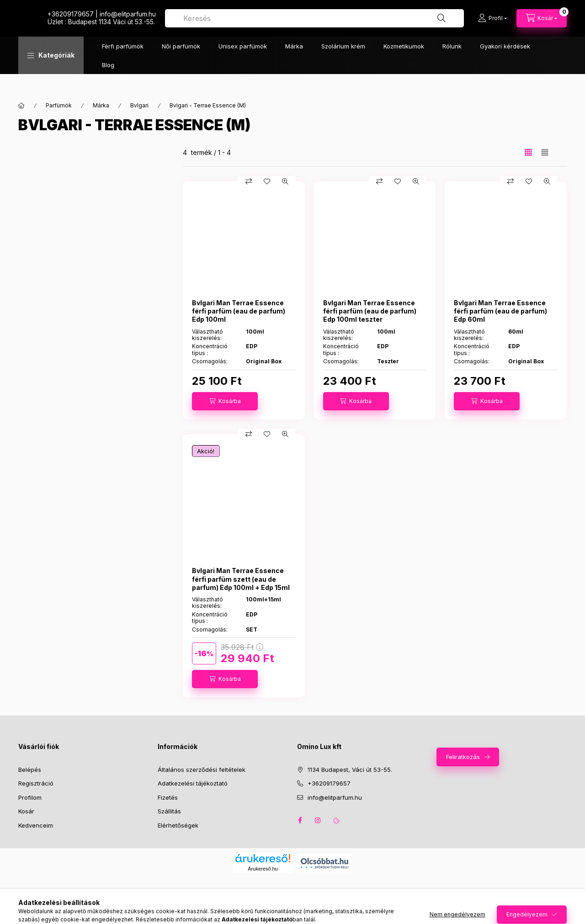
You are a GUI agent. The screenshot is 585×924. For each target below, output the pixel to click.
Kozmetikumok (404, 64)
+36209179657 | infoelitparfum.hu (281, 23)
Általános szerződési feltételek (202, 770)
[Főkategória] (21, 106)
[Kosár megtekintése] (542, 27)
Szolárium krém (343, 64)
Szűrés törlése (87, 293)
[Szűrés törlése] (82, 154)
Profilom (30, 797)
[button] (51, 74)
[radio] (545, 152)
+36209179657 (329, 783)
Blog (108, 83)
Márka (294, 64)
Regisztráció (36, 783)
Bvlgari (139, 105)
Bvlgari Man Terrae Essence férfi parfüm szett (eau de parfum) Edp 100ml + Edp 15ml (241, 579)
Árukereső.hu (263, 869)
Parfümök (59, 105)
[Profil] (492, 27)
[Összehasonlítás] (249, 181)
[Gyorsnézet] (285, 181)
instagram (318, 820)
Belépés (30, 770)
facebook (300, 820)
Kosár (26, 811)
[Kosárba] (225, 401)
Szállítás (169, 811)
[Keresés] (441, 27)
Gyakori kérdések (505, 64)
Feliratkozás (463, 757)
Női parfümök (181, 64)
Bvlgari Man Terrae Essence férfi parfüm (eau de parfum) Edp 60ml (500, 311)
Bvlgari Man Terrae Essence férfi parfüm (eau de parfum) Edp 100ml (239, 311)
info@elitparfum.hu (335, 797)
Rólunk (452, 64)
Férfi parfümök (123, 64)
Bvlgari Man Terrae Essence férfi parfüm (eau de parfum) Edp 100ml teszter (370, 311)
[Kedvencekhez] (267, 181)
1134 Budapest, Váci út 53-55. (350, 770)
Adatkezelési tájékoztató (193, 783)
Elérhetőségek (178, 825)
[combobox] (404, 27)
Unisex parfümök (243, 64)
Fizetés (168, 797)
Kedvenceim (36, 825)
